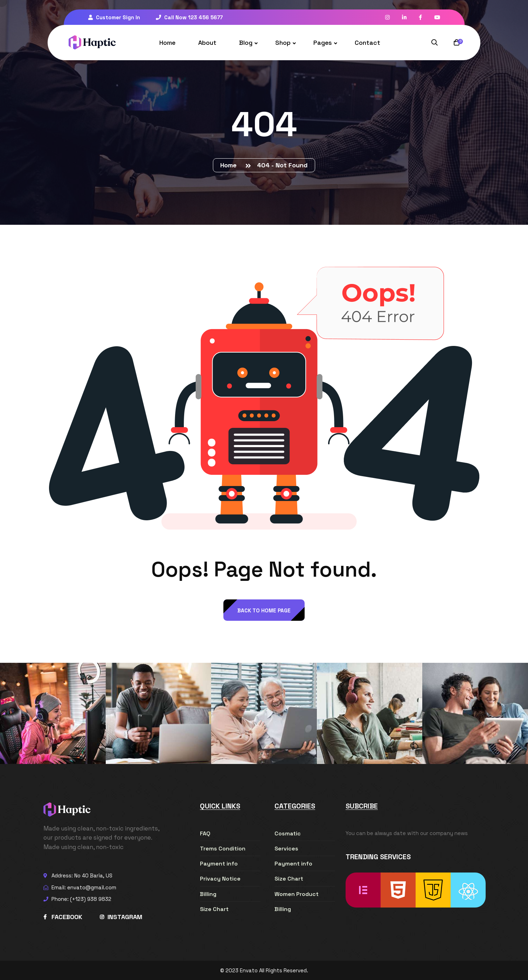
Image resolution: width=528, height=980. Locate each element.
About (207, 43)
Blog (246, 43)
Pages (323, 43)
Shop (283, 43)
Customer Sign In (114, 17)
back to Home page (264, 610)
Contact (367, 43)
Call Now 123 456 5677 (189, 17)
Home (167, 43)
